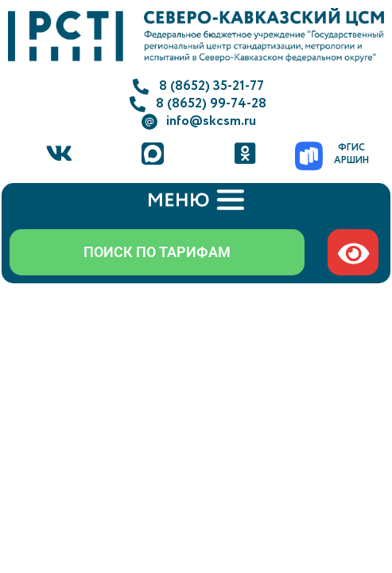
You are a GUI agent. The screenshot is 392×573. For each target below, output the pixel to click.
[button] (196, 201)
